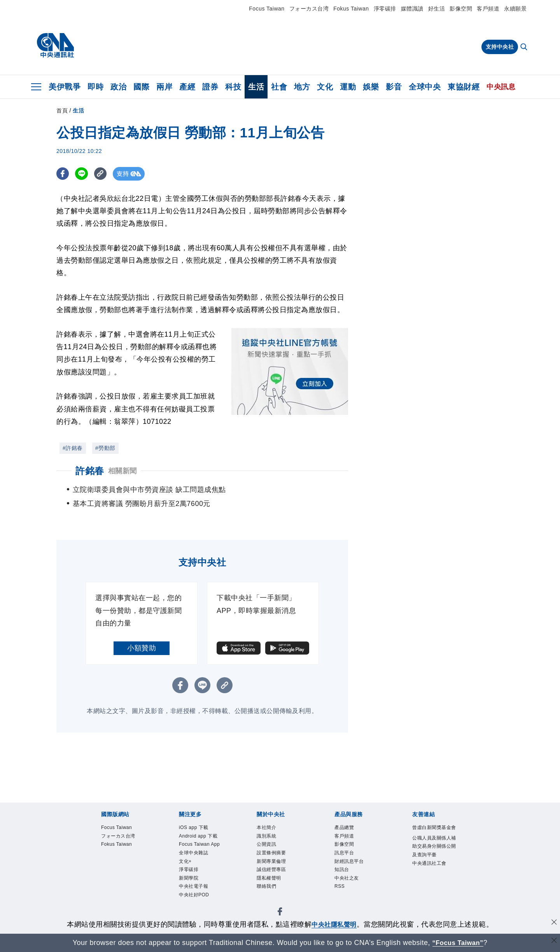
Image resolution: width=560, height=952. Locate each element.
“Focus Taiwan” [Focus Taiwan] (458, 943)
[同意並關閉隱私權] (553, 923)
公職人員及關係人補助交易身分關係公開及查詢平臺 (434, 846)
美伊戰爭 (65, 87)
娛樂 (371, 87)
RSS (339, 886)
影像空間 (461, 9)
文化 (325, 87)
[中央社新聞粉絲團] (280, 913)
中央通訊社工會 (429, 863)
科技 (233, 87)
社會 (279, 87)
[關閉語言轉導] (553, 942)
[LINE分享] (83, 174)
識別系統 (266, 836)
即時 (95, 87)
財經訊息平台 (349, 861)
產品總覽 (344, 827)
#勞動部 (105, 448)
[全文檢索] (525, 47)
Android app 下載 (198, 836)
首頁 (62, 111)
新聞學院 (189, 878)
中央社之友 (347, 878)
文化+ (185, 861)
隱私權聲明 (269, 878)
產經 (187, 87)
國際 (141, 87)
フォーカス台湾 (309, 9)
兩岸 (164, 87)
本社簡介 (266, 827)
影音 (394, 87)
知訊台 (342, 869)
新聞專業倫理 (271, 861)
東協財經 (464, 87)
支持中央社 (500, 47)
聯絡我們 (266, 886)
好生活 (437, 9)
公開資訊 (266, 844)
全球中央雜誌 (193, 853)
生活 (256, 87)
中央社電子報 (193, 886)
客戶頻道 (488, 9)
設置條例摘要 (271, 853)
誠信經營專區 (271, 869)
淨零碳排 (385, 9)
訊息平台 (344, 853)
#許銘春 (73, 448)
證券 (210, 87)
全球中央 (425, 87)
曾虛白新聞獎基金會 (434, 827)
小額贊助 (142, 648)
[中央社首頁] (55, 46)
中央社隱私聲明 (334, 924)
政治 (118, 87)
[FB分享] (63, 174)
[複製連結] (103, 174)
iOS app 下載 (194, 827)
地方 (302, 87)
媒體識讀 (412, 9)
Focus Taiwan (267, 9)
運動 (348, 87)
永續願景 (515, 9)
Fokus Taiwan (351, 9)
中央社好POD (194, 895)
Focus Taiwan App (199, 844)
